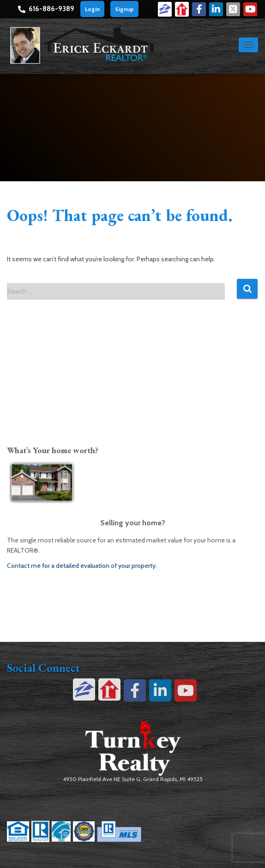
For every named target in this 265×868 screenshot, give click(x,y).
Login (92, 9)
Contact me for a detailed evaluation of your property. (82, 566)
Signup (124, 9)
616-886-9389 (51, 9)
